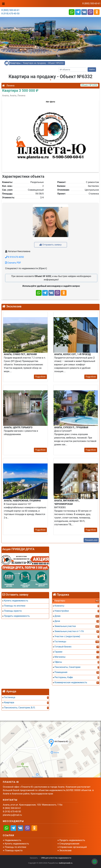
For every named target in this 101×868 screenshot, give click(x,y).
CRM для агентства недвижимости (56, 858)
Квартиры (15, 63)
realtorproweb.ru (66, 863)
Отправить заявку (50, 245)
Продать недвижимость (72, 840)
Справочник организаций (73, 847)
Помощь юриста (14, 850)
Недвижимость (13, 840)
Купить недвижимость (17, 844)
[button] (50, 135)
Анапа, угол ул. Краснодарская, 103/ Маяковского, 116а (33, 805)
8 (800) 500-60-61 (91, 3)
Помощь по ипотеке (16, 847)
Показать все (91, 540)
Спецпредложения (69, 844)
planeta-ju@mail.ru (12, 815)
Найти (92, 69)
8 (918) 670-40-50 (10, 14)
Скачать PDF (13, 263)
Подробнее (40, 377)
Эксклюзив (65, 850)
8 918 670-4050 (14, 257)
